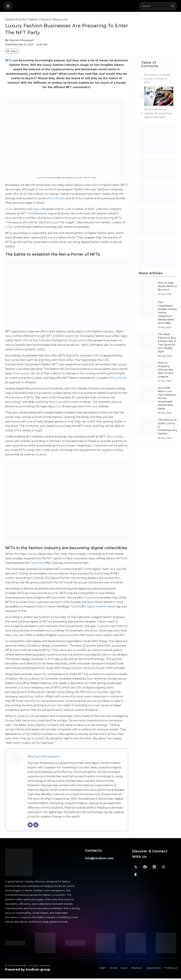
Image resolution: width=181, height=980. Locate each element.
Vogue (37, 209)
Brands (100, 969)
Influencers (128, 969)
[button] (8, 6)
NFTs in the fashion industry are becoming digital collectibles (158, 113)
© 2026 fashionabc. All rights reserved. (28, 965)
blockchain (57, 198)
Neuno (111, 437)
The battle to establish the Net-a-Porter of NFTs (157, 79)
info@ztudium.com (99, 858)
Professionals (169, 969)
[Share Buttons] (12, 51)
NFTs (9, 60)
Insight (87, 969)
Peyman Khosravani (44, 756)
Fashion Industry (39, 19)
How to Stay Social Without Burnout (167, 286)
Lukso (9, 227)
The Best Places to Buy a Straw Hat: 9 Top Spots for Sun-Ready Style (167, 343)
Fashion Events (15, 19)
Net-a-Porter (118, 378)
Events (113, 969)
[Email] (30, 825)
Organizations (148, 969)
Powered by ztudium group (28, 970)
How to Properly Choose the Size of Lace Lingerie (166, 370)
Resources (60, 19)
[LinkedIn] (36, 825)
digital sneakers (97, 606)
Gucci (9, 209)
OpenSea (37, 563)
